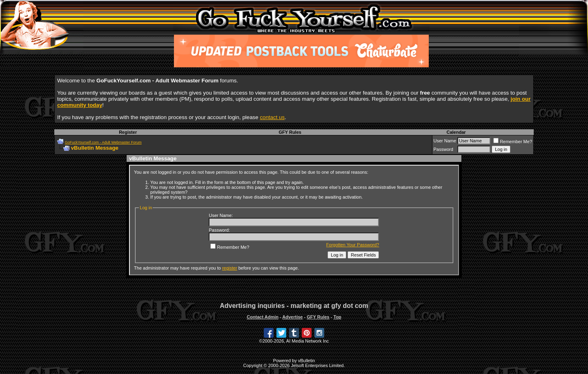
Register (128, 132)
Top (337, 317)
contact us (272, 117)
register (230, 268)
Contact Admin (263, 317)
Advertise (292, 317)
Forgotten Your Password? (353, 245)
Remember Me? (513, 142)
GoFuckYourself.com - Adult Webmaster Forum (103, 142)
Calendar (456, 132)
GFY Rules (290, 132)
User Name (445, 141)
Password (443, 149)
